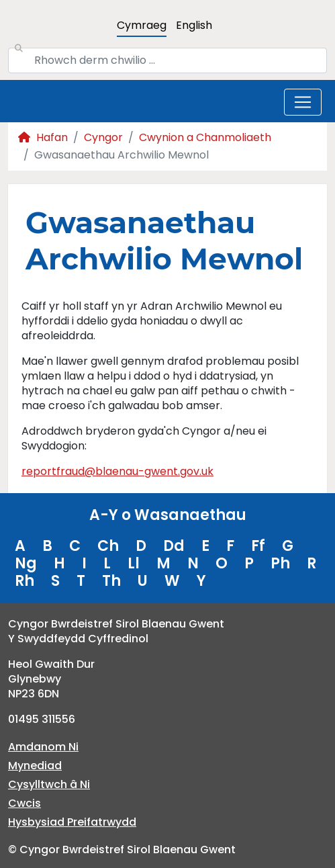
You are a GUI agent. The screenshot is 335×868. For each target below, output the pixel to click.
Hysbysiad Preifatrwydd (72, 822)
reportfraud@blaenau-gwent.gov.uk (117, 471)
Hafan (43, 137)
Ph (280, 563)
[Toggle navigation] (303, 102)
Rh (25, 581)
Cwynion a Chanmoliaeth (205, 137)
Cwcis (25, 803)
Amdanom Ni (43, 747)
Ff (258, 546)
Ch (108, 546)
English (194, 25)
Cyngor (103, 137)
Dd (174, 546)
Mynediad (35, 766)
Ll (134, 563)
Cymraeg (142, 25)
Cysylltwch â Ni (49, 784)
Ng (26, 563)
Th (111, 581)
